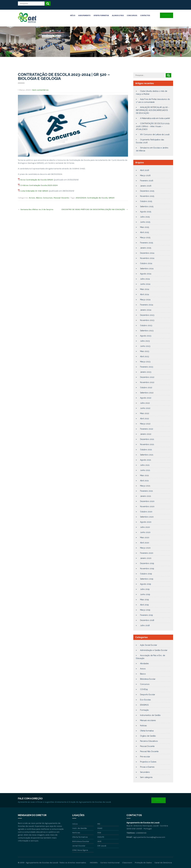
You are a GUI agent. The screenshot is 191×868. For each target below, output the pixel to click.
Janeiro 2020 (146, 558)
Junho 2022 (145, 408)
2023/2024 (81, 198)
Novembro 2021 (147, 444)
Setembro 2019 (147, 579)
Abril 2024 (145, 294)
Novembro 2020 (147, 506)
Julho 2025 (145, 217)
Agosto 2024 (146, 274)
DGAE (100, 828)
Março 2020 (145, 548)
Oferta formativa (147, 731)
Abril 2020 (145, 543)
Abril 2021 (144, 481)
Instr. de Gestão (80, 828)
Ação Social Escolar (149, 645)
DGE (99, 833)
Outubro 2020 (146, 512)
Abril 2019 (144, 605)
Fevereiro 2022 (147, 429)
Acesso (167, 15)
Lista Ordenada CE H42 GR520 (34, 191)
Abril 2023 (145, 356)
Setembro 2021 (147, 455)
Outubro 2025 (146, 201)
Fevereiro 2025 (146, 243)
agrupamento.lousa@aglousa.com (149, 837)
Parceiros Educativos (149, 741)
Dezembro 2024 (147, 253)
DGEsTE (101, 837)
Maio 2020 (145, 538)
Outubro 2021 (146, 450)
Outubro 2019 (146, 574)
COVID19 (144, 689)
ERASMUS (144, 705)
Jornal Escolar (79, 846)
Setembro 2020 (147, 517)
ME (99, 824)
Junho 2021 (145, 470)
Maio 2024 (145, 289)
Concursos (132, 15)
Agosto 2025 (146, 212)
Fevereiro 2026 (147, 181)
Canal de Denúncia (163, 863)
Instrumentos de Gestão (150, 715)
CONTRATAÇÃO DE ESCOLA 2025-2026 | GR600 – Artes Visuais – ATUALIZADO (153, 126)
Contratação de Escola (97, 198)
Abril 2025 (144, 232)
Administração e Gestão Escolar (154, 650)
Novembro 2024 (147, 258)
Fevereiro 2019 (146, 615)
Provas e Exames (147, 767)
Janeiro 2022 (146, 434)
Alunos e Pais (118, 15)
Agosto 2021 (146, 460)
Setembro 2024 (147, 269)
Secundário (145, 772)
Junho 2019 (145, 594)
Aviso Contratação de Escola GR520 (37, 180)
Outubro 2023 (146, 325)
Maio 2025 (145, 227)
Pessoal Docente (61, 198)
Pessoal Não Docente (149, 751)
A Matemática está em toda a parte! (155, 118)
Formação (144, 710)
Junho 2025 (145, 222)
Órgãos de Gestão (148, 736)
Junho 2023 (145, 346)
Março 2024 (145, 300)
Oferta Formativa (101, 15)
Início (73, 15)
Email (159, 800)
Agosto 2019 (146, 584)
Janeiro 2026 (146, 186)
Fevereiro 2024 (147, 305)
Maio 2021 (144, 475)
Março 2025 (145, 238)
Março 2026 (145, 175)
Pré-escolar (145, 757)
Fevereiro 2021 (146, 491)
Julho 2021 (145, 465)
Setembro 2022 (147, 393)
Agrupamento (84, 15)
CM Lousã (102, 846)
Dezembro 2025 (147, 191)
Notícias (143, 726)
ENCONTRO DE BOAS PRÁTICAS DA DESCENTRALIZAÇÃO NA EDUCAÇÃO (95, 209)
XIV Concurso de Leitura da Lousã (155, 134)
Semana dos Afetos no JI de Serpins (36, 209)
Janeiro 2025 (146, 248)
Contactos (145, 15)
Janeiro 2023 (146, 372)
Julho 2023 (145, 341)
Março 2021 (145, 486)
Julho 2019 (145, 589)
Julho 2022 (145, 403)
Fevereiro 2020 (147, 553)
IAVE (99, 841)
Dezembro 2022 (147, 377)
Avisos (32, 198)
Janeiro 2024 (146, 310)
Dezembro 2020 (147, 501)
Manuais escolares (148, 720)
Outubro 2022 (146, 388)
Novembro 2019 (147, 569)
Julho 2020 (145, 527)
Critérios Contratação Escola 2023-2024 (39, 185)
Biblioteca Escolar (148, 679)
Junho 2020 (145, 532)
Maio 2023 (145, 351)
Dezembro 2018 (147, 620)
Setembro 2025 (147, 206)
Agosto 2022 (146, 398)
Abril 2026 (145, 170)
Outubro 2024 (146, 263)
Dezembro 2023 (147, 315)
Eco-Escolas (145, 700)
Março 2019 (145, 610)
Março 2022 (145, 424)
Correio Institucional (110, 863)
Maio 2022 (145, 413)
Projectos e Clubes (148, 762)
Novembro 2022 (147, 382)
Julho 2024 (145, 279)
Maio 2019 (144, 600)
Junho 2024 (145, 284)
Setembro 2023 (147, 331)
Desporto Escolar (148, 695)
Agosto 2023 (146, 336)
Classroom (127, 863)
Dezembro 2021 (147, 439)
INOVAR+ (94, 863)
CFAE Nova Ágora (80, 850)
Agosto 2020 (146, 522)
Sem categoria (146, 777)
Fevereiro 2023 (147, 367)
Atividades (144, 663)
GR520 (111, 198)
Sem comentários (40, 90)
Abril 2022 (145, 419)
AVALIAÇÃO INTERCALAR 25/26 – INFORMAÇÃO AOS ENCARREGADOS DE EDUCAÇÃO (153, 110)
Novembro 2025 (147, 196)
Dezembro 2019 (147, 563)
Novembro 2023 (147, 320)
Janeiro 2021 (146, 496)
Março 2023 (145, 362)
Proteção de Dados (143, 863)
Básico (39, 198)
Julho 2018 (145, 625)
